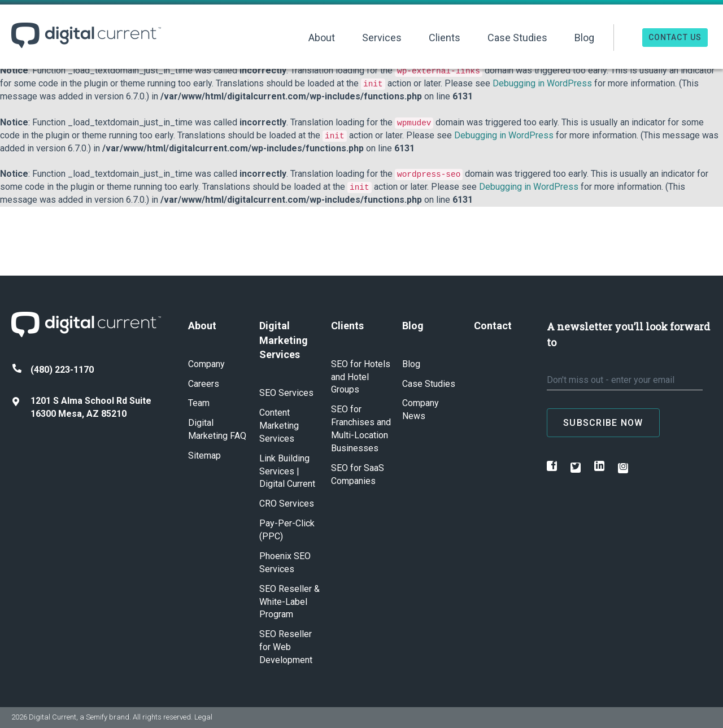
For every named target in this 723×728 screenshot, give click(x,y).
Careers (204, 384)
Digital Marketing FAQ (217, 429)
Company (206, 364)
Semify (97, 717)
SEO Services (286, 393)
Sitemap (204, 455)
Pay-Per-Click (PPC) (287, 530)
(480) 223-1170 (53, 369)
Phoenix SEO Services (285, 563)
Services (382, 38)
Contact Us (675, 37)
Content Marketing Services (279, 426)
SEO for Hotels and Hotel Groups (361, 377)
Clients (445, 38)
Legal (203, 717)
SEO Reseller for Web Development (286, 647)
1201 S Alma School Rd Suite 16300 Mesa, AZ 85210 (82, 407)
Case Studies (517, 38)
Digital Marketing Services (284, 340)
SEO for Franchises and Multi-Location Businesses (361, 429)
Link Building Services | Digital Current (287, 471)
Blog (584, 38)
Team (199, 403)
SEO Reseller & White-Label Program (289, 602)
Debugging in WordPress (542, 83)
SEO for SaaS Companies (358, 474)
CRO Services (287, 504)
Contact (493, 326)
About (322, 38)
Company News (421, 409)
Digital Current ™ (86, 35)
